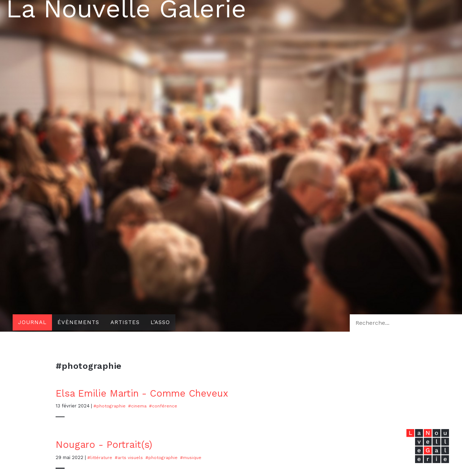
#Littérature (101, 457)
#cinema (139, 406)
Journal (33, 323)
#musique (195, 457)
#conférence (165, 406)
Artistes (130, 323)
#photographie (110, 406)
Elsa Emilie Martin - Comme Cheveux (149, 393)
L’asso (167, 323)
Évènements (81, 323)
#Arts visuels (131, 457)
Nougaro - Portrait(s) (107, 444)
